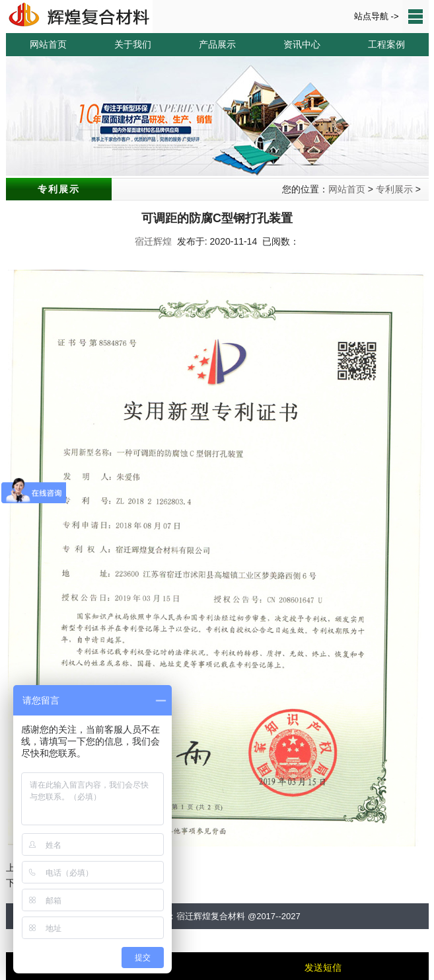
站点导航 (416, 17)
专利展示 (394, 189)
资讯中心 (302, 44)
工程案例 (386, 44)
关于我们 (133, 44)
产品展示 (217, 44)
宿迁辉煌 (153, 241)
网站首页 (48, 44)
